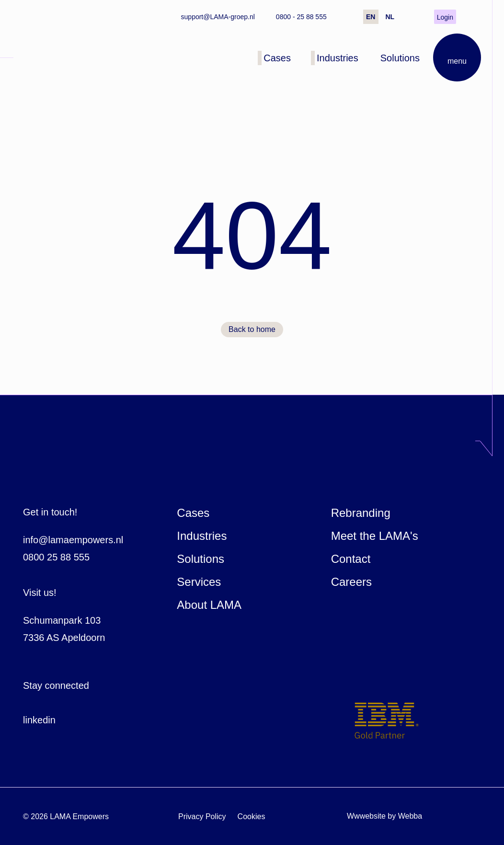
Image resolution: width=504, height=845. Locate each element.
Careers (351, 582)
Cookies (252, 816)
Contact (351, 559)
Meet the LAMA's (375, 536)
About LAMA (209, 605)
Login (445, 17)
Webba (410, 816)
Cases (193, 513)
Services (199, 582)
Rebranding (361, 513)
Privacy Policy (202, 816)
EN (371, 17)
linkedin (39, 720)
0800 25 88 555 (56, 557)
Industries (202, 536)
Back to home (252, 329)
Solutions (200, 559)
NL (390, 17)
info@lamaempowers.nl (73, 540)
